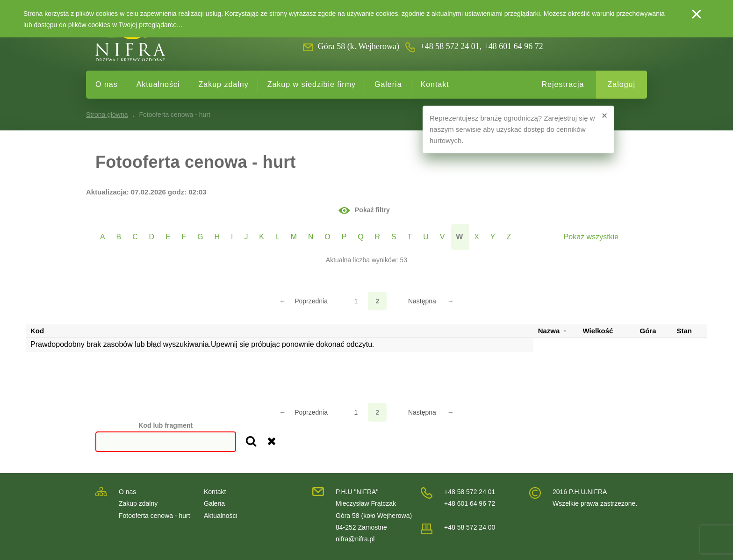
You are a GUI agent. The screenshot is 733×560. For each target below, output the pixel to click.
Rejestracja (563, 84)
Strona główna (107, 115)
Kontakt (435, 84)
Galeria (388, 84)
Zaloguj (622, 84)
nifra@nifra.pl (355, 539)
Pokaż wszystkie (591, 237)
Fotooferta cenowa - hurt (155, 516)
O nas (107, 84)
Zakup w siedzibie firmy (312, 84)
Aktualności (158, 84)
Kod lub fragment (165, 425)
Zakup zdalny (224, 84)
